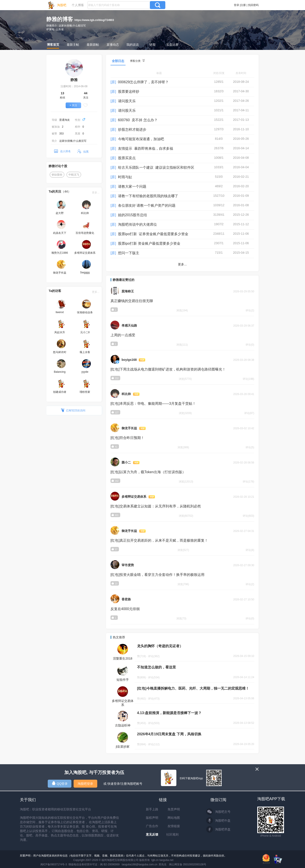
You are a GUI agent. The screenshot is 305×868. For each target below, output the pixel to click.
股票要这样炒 (129, 92)
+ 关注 (73, 105)
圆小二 (126, 462)
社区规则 (172, 834)
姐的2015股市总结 (133, 215)
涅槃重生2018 (123, 658)
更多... (96, 193)
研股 (152, 45)
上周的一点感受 (123, 335)
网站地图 (174, 818)
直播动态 (113, 45)
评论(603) (248, 516)
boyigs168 (129, 360)
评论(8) (250, 550)
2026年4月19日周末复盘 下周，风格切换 (169, 734)
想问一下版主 (129, 253)
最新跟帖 (93, 45)
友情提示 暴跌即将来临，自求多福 (146, 148)
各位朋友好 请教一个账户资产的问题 (147, 205)
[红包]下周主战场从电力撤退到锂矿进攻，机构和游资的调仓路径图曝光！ (168, 369)
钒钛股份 (57, 175)
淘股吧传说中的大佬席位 (137, 224)
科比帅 (126, 394)
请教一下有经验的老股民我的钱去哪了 (148, 196)
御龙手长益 (129, 428)
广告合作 (152, 826)
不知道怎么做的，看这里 (156, 667)
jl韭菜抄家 (123, 747)
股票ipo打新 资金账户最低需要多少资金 (149, 243)
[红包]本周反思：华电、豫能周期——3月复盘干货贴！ (153, 404)
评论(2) (250, 310)
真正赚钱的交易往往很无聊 (132, 301)
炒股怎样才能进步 (132, 130)
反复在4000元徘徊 (125, 609)
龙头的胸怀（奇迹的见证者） (160, 646)
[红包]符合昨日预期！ (127, 438)
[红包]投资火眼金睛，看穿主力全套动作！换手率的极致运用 (157, 575)
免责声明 (174, 809)
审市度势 (128, 565)
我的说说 (133, 45)
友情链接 (174, 826)
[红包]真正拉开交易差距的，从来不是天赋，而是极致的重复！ (159, 540)
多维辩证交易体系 (134, 497)
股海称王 (128, 291)
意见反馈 (152, 834)
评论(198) (248, 379)
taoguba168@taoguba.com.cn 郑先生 (144, 864)
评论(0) (250, 345)
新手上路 (152, 809)
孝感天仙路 (129, 325)
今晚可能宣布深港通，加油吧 (141, 139)
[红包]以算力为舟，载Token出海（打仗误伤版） (148, 472)
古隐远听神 (123, 725)
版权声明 (152, 818)
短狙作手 (123, 680)
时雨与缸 (125, 177)
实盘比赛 (172, 45)
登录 (236, 5)
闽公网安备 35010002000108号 (188, 864)
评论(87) (249, 413)
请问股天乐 (127, 101)
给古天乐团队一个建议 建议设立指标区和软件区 (156, 167)
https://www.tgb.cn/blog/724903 (94, 20)
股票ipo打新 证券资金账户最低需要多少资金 (153, 234)
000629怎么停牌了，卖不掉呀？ (143, 82)
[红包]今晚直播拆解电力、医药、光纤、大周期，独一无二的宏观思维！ (193, 688)
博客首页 (53, 45)
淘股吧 (62, 5)
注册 (243, 5)
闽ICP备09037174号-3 (54, 864)
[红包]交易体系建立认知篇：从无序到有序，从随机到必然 (156, 506)
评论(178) (248, 482)
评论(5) (250, 447)
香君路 (126, 599)
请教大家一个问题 (132, 186)
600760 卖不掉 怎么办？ (138, 120)
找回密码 (253, 5)
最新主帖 (73, 45)
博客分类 (137, 61)
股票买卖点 (127, 158)
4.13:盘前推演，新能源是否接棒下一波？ (169, 713)
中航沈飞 (74, 175)
